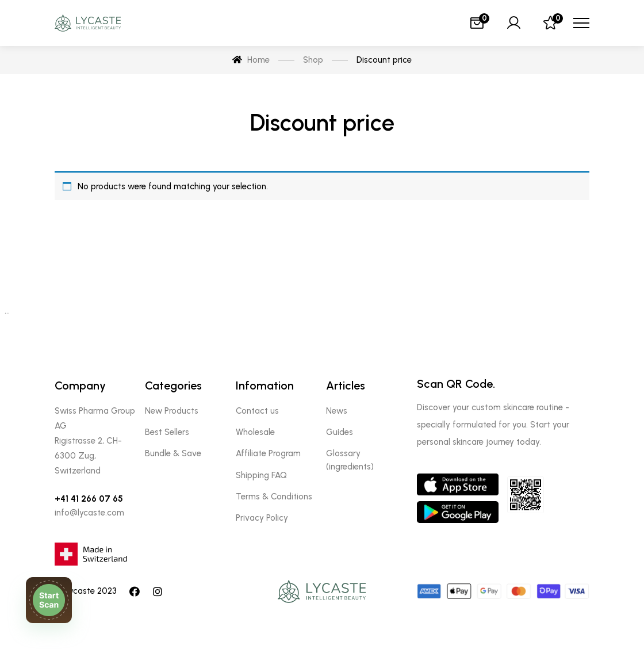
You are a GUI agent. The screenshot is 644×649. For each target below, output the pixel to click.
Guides (340, 432)
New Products (172, 411)
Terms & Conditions (274, 497)
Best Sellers (167, 432)
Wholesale (255, 432)
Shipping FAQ (261, 475)
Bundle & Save (173, 453)
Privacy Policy (262, 518)
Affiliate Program (268, 453)
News (337, 411)
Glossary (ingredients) (350, 460)
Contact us (257, 411)
